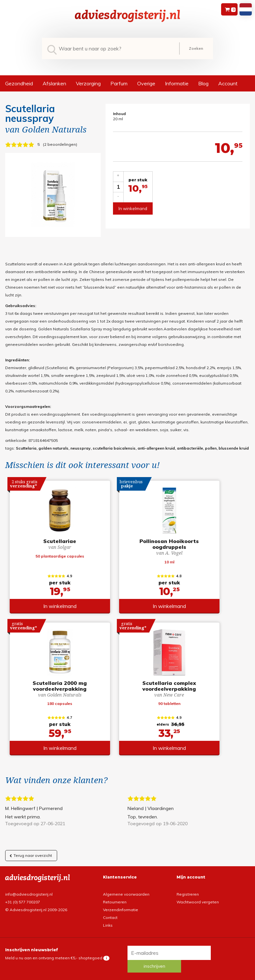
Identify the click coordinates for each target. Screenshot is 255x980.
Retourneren (115, 894)
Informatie (177, 83)
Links (108, 917)
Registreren (188, 886)
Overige (146, 83)
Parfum (119, 83)
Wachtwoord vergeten (198, 894)
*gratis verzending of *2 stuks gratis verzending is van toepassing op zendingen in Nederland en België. (127, 967)
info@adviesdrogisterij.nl (29, 886)
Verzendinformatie (121, 901)
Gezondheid (19, 83)
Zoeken (196, 48)
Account (228, 83)
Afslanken (54, 83)
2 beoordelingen (60, 144)
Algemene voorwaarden (126, 886)
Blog (203, 83)
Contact (110, 909)
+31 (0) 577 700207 (23, 894)
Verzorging (88, 83)
